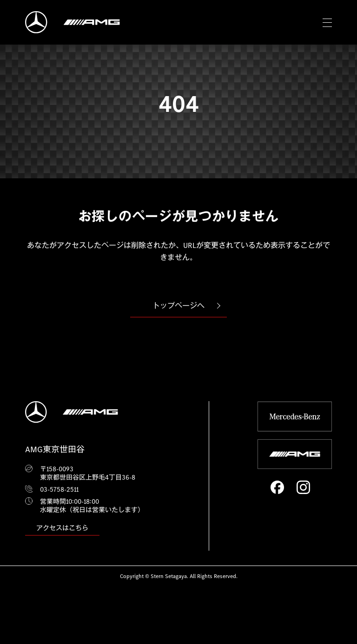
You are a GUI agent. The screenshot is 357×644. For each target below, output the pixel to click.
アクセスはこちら (62, 528)
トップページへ (178, 306)
